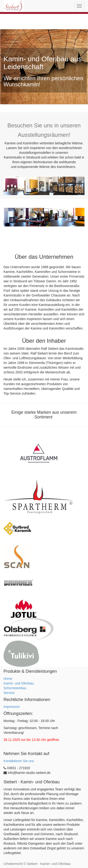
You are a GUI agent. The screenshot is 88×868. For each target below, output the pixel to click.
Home (8, 679)
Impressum (12, 707)
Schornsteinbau (15, 688)
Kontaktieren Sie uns (19, 761)
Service (9, 693)
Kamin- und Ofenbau (19, 683)
